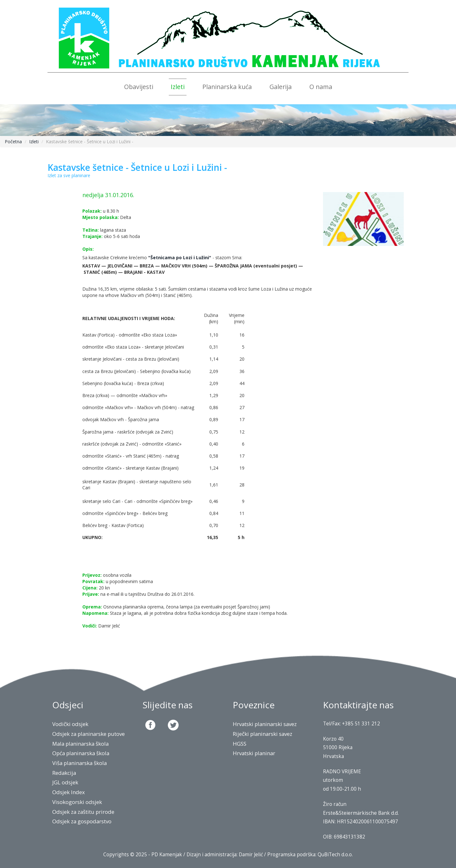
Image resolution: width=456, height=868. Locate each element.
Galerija (281, 87)
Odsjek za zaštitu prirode (83, 812)
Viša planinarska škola (79, 763)
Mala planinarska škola (80, 744)
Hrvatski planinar (254, 753)
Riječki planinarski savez (263, 734)
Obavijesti (139, 87)
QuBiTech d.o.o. (335, 855)
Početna (13, 141)
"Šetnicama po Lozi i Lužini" (180, 257)
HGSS (240, 744)
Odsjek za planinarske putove (89, 734)
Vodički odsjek (70, 724)
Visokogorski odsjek (77, 802)
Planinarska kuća (227, 87)
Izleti (178, 87)
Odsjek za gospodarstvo (82, 821)
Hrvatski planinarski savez (265, 724)
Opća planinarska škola (81, 753)
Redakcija (64, 773)
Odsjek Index (69, 792)
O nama (321, 87)
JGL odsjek (65, 782)
